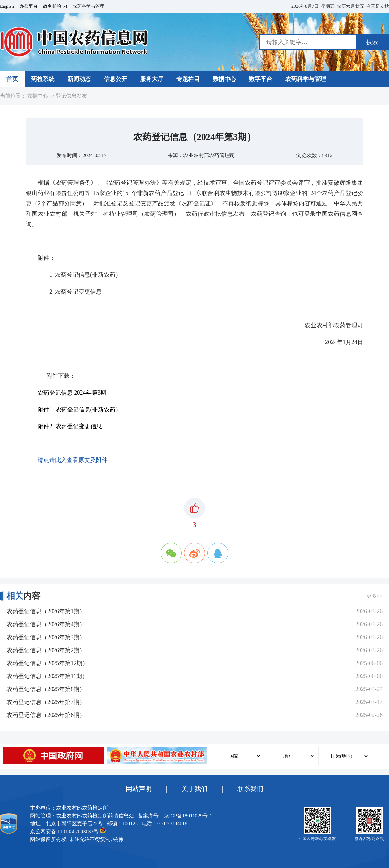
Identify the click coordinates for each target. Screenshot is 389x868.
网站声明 (139, 789)
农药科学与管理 (88, 6)
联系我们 (250, 789)
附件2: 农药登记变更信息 (70, 426)
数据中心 (38, 96)
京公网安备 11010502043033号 (68, 831)
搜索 (372, 42)
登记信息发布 (71, 96)
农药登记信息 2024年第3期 (72, 393)
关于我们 (194, 789)
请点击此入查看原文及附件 (73, 460)
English (7, 6)
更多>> (374, 596)
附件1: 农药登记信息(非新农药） (80, 410)
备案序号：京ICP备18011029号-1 (175, 816)
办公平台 (29, 6)
